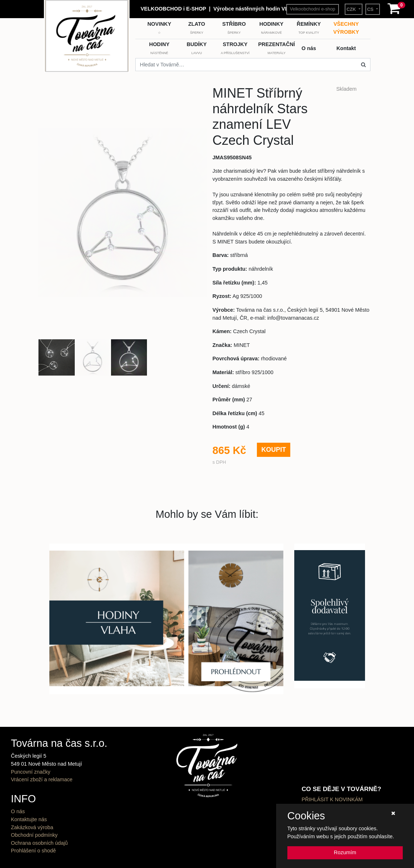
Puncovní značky (31, 772)
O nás (18, 811)
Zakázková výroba (32, 827)
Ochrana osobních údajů (39, 843)
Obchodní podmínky (34, 835)
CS (371, 9)
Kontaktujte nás (29, 819)
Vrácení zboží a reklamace (42, 779)
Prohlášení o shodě (33, 851)
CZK (352, 9)
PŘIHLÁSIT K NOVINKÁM (332, 799)
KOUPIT (274, 450)
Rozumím (345, 852)
